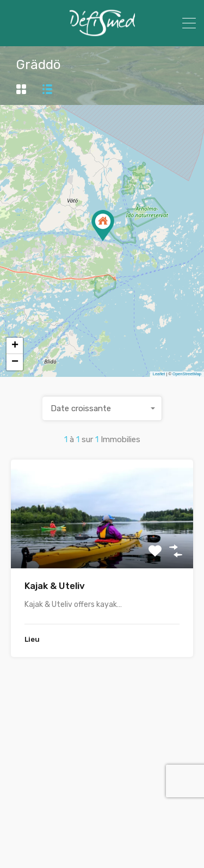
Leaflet (159, 374)
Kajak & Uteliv (55, 586)
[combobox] (102, 408)
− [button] (15, 362)
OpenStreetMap (187, 374)
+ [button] (15, 346)
